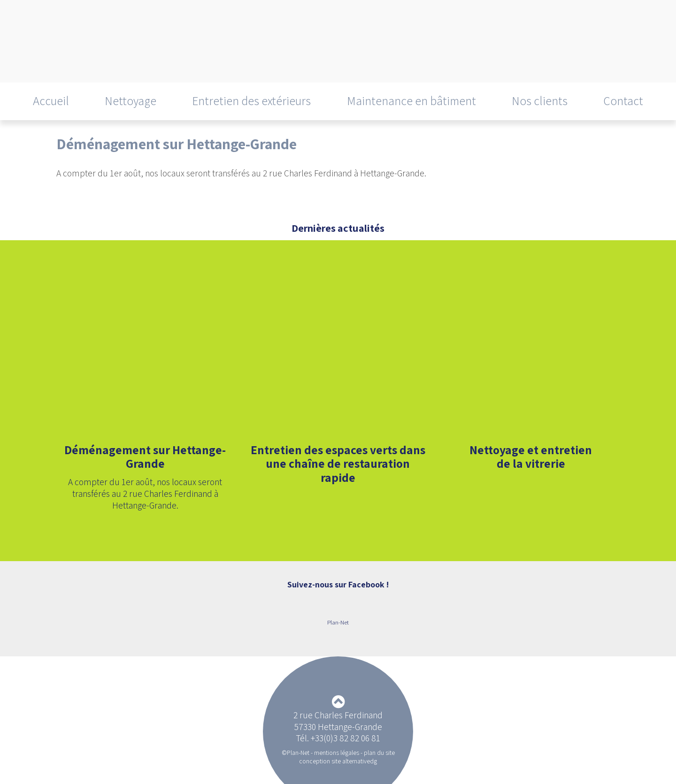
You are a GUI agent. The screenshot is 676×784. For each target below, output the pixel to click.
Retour (71, 191)
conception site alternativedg (338, 761)
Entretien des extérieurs (251, 101)
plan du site (379, 753)
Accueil (51, 101)
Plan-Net (338, 622)
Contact (623, 101)
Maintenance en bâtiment (411, 101)
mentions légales (337, 753)
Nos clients (540, 101)
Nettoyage (131, 101)
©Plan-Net (296, 753)
